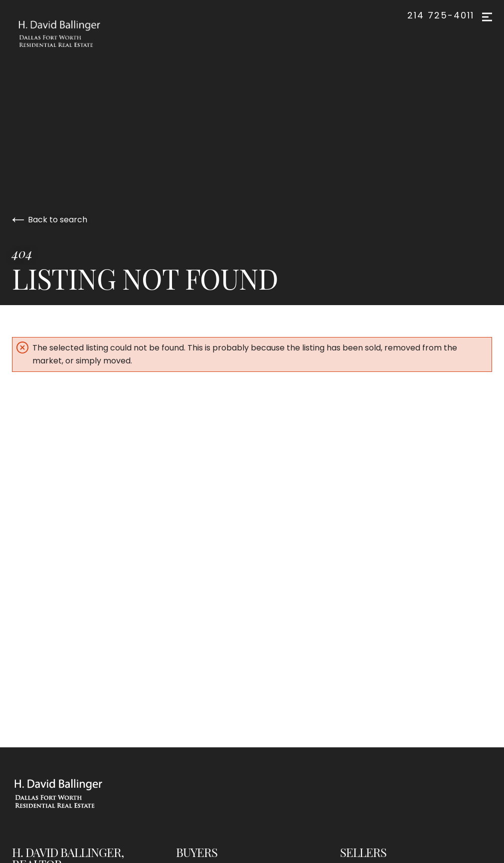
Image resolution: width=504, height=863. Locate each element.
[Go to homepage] (69, 34)
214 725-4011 (441, 15)
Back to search (50, 220)
